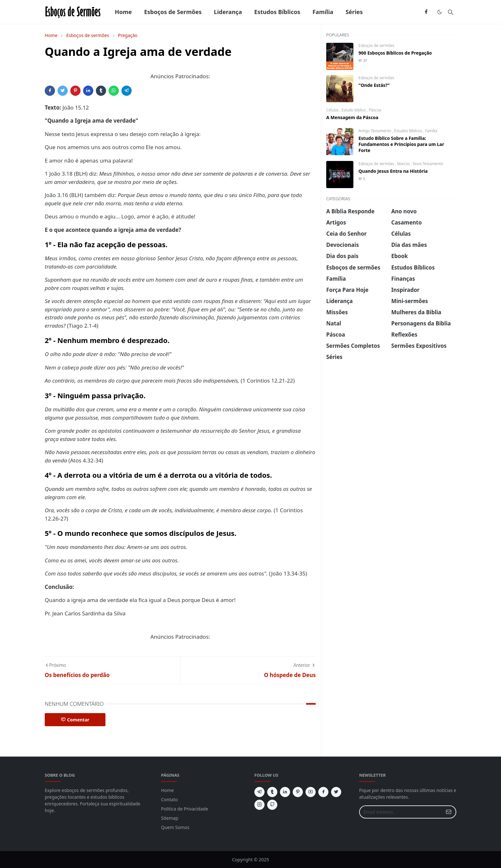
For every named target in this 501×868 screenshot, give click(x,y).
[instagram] (259, 805)
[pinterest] (298, 792)
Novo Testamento (428, 164)
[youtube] (311, 792)
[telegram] (259, 792)
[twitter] (336, 792)
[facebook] (426, 12)
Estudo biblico (354, 110)
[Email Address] (401, 812)
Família (431, 131)
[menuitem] (123, 12)
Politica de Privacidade (185, 809)
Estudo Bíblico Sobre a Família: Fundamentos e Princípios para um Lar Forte (401, 144)
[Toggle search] (451, 12)
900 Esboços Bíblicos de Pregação (395, 53)
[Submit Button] (449, 812)
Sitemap (170, 818)
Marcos (404, 164)
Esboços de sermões (376, 46)
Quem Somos (175, 827)
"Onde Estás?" (374, 85)
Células (333, 110)
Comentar (75, 720)
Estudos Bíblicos (409, 131)
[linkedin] (285, 792)
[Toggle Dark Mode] (439, 12)
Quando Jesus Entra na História (393, 171)
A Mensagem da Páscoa (352, 117)
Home (167, 790)
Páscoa (375, 110)
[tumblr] (272, 792)
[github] (272, 805)
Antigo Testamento (375, 131)
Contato (169, 799)
